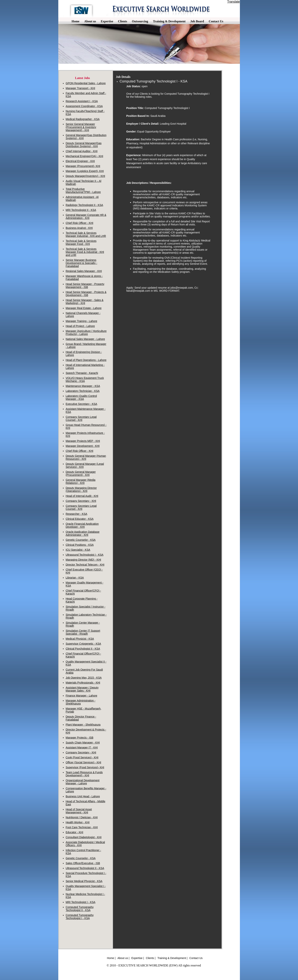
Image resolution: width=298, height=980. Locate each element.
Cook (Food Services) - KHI (82, 757)
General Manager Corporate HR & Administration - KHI (86, 216)
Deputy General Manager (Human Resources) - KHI (86, 457)
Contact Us (196, 958)
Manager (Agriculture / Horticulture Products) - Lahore (86, 333)
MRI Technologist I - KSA (81, 902)
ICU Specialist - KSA (78, 550)
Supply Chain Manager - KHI (83, 743)
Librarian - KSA (75, 578)
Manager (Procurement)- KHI (83, 166)
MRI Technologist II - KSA (81, 210)
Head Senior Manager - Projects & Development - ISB (86, 294)
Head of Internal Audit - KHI (82, 496)
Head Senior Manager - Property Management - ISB (85, 286)
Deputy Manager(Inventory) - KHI (85, 176)
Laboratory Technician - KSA (83, 391)
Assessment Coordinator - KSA (84, 106)
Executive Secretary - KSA (82, 404)
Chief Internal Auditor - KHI (82, 151)
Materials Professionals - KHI (83, 683)
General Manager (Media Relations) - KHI (81, 481)
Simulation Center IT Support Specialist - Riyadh (83, 632)
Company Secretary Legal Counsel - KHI (81, 418)
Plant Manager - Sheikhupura (83, 725)
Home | (111, 958)
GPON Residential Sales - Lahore (86, 83)
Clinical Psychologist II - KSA (83, 649)
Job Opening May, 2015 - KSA (84, 678)
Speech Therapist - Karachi (82, 373)
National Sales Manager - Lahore (85, 339)
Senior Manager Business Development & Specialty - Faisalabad (82, 263)
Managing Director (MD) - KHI (83, 560)
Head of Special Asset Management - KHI (79, 811)
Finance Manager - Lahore (82, 696)
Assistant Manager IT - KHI (82, 748)
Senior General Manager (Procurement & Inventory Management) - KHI (81, 127)
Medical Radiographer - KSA (83, 119)
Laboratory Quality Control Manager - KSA (81, 397)
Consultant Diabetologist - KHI (84, 837)
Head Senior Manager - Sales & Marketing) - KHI (85, 302)
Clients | (151, 958)
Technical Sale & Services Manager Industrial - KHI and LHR (86, 234)
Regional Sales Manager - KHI (84, 271)
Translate (233, 2)
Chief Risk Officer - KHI (80, 223)
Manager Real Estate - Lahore (84, 308)
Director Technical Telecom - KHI (85, 565)
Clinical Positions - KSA (80, 545)
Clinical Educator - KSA (80, 519)
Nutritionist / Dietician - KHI (82, 817)
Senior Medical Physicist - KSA (84, 881)
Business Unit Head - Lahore (83, 796)
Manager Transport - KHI (80, 88)
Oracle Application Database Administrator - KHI (83, 533)
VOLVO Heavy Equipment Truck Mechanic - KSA (85, 379)
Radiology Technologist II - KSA (84, 205)
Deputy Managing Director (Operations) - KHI (81, 489)
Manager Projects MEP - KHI (83, 441)
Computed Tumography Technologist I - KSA (80, 917)
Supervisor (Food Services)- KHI (85, 767)
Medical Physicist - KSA (80, 639)
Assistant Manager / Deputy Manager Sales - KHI (82, 689)
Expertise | (138, 958)
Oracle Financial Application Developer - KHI (82, 525)
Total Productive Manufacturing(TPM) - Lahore (83, 191)
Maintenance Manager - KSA (83, 386)
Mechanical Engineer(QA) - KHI (84, 156)
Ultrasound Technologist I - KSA (85, 555)
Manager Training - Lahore (82, 321)
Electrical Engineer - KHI (80, 161)
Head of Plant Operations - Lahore (86, 360)
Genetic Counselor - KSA (81, 540)
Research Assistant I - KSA (82, 101)
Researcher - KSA (77, 514)
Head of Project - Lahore (80, 326)
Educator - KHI (75, 832)
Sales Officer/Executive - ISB (83, 863)
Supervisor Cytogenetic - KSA (83, 644)
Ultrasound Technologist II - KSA (85, 868)
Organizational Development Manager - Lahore (83, 782)
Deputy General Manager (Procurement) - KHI (81, 473)
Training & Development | (172, 958)
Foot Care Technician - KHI (82, 827)
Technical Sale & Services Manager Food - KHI (81, 242)
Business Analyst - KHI (79, 228)
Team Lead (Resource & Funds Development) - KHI (84, 774)
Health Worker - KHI (78, 822)
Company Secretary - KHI (81, 501)
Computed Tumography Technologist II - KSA (80, 909)
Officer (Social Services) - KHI (84, 762)
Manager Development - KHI (83, 446)
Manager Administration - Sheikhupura (81, 702)
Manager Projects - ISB (80, 738)
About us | (123, 958)
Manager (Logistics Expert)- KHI (85, 171)
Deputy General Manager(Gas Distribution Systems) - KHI (84, 145)
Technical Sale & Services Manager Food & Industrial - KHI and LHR (85, 252)
